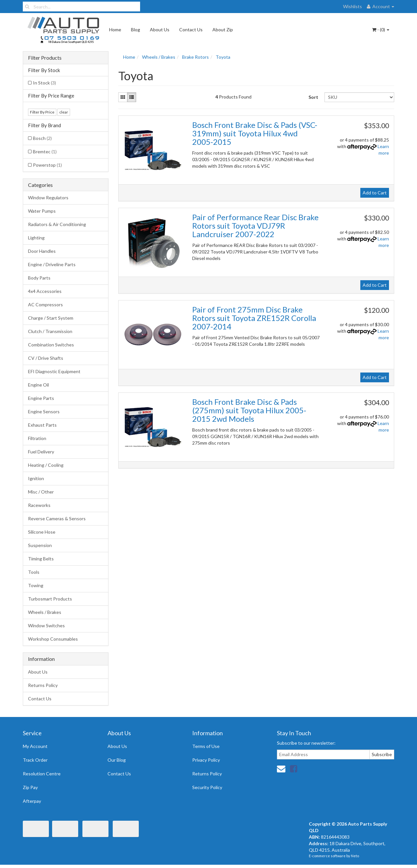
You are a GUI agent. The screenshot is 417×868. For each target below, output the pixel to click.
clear (64, 112)
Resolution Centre (42, 774)
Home (115, 30)
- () (381, 30)
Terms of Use (206, 746)
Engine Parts (41, 398)
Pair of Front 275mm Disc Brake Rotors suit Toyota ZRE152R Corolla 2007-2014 (254, 318)
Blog (136, 30)
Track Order (35, 760)
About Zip (223, 30)
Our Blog (117, 760)
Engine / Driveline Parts (52, 264)
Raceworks (39, 505)
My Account (35, 746)
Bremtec (45, 152)
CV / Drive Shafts (46, 358)
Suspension (40, 545)
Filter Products (45, 58)
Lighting (36, 238)
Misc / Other (41, 492)
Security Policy (207, 787)
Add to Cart (375, 193)
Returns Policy (43, 685)
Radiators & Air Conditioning (57, 224)
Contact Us (191, 30)
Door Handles (42, 251)
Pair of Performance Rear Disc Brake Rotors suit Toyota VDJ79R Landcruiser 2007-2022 (255, 226)
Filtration (37, 438)
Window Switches (46, 625)
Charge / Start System (51, 318)
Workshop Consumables (53, 639)
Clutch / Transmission (50, 331)
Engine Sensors (44, 411)
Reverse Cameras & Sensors (57, 518)
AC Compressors (45, 305)
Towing (36, 585)
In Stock (44, 83)
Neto (355, 856)
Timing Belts (41, 559)
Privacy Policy (206, 760)
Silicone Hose (42, 532)
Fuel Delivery (41, 452)
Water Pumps (42, 211)
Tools (34, 572)
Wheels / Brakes (45, 612)
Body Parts (39, 278)
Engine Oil (38, 385)
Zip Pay (30, 787)
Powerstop (47, 165)
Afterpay (32, 801)
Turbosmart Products (50, 599)
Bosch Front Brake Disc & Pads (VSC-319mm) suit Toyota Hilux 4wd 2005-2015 (255, 133)
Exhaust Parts (42, 425)
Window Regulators (48, 198)
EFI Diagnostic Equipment (54, 371)
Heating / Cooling (46, 465)
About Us (160, 30)
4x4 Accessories (45, 291)
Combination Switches (51, 345)
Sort (313, 97)
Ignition (36, 478)
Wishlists (352, 6)
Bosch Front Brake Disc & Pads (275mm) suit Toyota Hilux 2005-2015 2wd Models (249, 410)
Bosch (42, 138)
